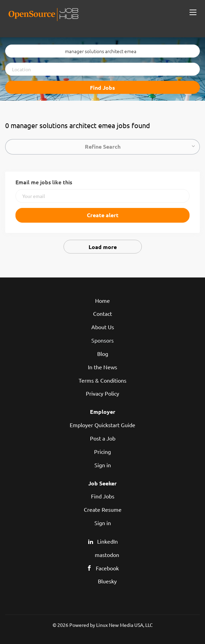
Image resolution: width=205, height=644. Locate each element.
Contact (103, 313)
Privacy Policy (103, 393)
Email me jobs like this (44, 182)
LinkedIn (107, 541)
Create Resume (103, 509)
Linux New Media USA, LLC (124, 625)
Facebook (107, 568)
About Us (103, 327)
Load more (103, 247)
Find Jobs (103, 88)
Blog (103, 354)
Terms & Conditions (103, 380)
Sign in (103, 465)
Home (103, 300)
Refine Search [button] (103, 146)
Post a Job (103, 438)
